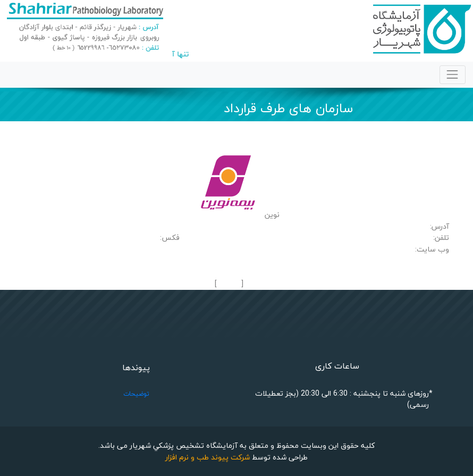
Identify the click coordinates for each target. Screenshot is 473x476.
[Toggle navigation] (453, 75)
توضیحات (136, 394)
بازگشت (229, 284)
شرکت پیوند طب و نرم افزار (208, 457)
